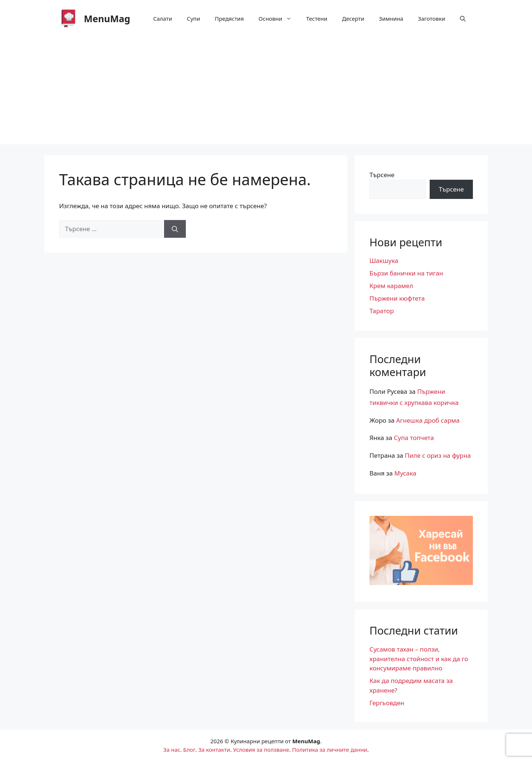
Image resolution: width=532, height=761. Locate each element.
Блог (189, 750)
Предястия (229, 18)
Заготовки (432, 18)
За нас (172, 750)
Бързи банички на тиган (406, 273)
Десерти (353, 18)
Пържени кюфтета (397, 298)
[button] (463, 18)
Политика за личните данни (329, 750)
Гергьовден (387, 703)
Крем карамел (391, 286)
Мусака (405, 473)
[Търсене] (175, 229)
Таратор (382, 311)
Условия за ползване (261, 750)
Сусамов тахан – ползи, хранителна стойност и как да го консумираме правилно (419, 659)
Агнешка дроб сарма (428, 420)
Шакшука (384, 261)
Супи (194, 18)
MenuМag (107, 18)
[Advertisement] (266, 92)
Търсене (382, 175)
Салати (163, 18)
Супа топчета (414, 438)
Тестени (317, 18)
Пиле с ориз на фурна (438, 455)
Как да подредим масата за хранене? (411, 685)
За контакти (214, 750)
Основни (279, 18)
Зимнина (391, 18)
